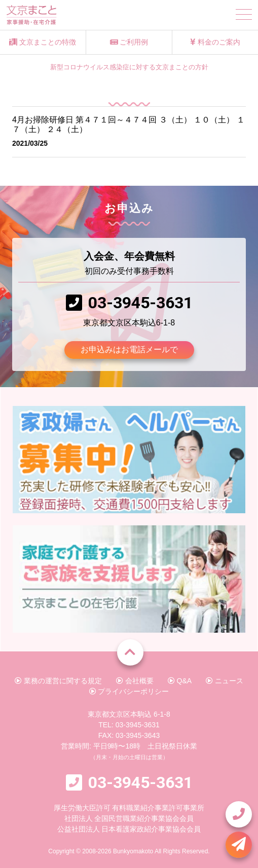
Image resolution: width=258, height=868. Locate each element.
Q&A (180, 681)
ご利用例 (129, 42)
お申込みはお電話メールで (129, 349)
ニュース (225, 681)
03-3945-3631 (140, 303)
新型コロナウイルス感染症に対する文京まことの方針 (129, 67)
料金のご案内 (215, 42)
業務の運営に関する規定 (58, 681)
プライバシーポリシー (129, 691)
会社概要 (135, 681)
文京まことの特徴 (43, 42)
